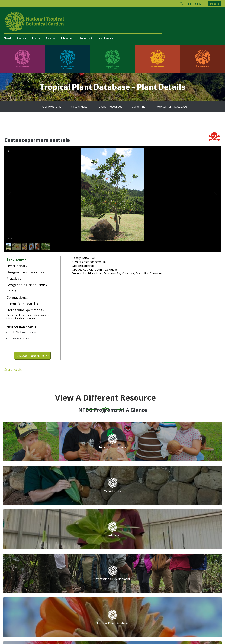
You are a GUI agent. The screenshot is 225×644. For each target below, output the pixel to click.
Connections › (17, 297)
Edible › (12, 291)
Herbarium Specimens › (25, 310)
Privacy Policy (137, 634)
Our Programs (52, 107)
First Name (130, 540)
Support (68, 525)
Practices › (15, 278)
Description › (17, 266)
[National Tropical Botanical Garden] (112, 21)
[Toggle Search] (181, 4)
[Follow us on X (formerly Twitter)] (161, 570)
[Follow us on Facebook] (141, 570)
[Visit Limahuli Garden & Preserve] (112, 59)
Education (67, 38)
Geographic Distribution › (27, 285)
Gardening (139, 107)
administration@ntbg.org (78, 573)
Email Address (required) (138, 527)
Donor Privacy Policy (156, 634)
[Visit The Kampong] (202, 59)
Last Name (178, 540)
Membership (106, 38)
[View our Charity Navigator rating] (142, 582)
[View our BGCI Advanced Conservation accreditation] (191, 582)
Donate (215, 4)
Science (51, 38)
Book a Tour (195, 4)
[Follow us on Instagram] (148, 570)
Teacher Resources (110, 107)
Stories (22, 38)
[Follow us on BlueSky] (155, 570)
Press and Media (73, 576)
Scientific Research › (22, 304)
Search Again (13, 370)
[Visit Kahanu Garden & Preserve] (67, 59)
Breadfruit (86, 38)
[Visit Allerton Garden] (22, 59)
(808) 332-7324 (72, 569)
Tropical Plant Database (171, 107)
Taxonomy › (16, 259)
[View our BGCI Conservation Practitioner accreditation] (181, 582)
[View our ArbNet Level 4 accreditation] (159, 582)
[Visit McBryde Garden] (157, 59)
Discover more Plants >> (33, 356)
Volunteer (69, 537)
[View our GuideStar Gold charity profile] (127, 582)
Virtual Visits (79, 107)
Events (36, 38)
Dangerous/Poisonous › (25, 272)
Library (95, 545)
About (7, 38)
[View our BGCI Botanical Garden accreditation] (172, 582)
